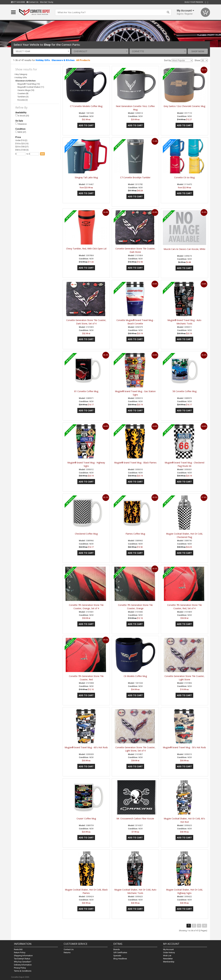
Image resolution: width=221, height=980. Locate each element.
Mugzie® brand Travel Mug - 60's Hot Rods (86, 747)
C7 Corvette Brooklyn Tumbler (135, 177)
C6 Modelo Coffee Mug (135, 676)
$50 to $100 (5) (22, 150)
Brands (117, 949)
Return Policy (20, 952)
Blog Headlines (120, 959)
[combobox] (42, 51)
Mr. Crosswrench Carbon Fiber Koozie (135, 819)
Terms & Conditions (23, 971)
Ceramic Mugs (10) (26, 90)
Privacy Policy (20, 968)
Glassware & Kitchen (63, 60)
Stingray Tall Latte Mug (86, 177)
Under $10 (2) (21, 140)
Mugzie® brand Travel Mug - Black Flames (135, 463)
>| (205, 926)
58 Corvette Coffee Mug (184, 391)
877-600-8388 (18, 2)
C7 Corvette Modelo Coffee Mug (86, 106)
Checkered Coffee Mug (86, 534)
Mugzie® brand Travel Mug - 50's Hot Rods (184, 747)
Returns (67, 952)
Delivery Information (23, 965)
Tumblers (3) (23, 97)
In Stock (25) (22, 116)
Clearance (21, 124)
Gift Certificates (120, 952)
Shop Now (198, 51)
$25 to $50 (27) (22, 147)
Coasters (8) (23, 93)
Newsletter (168, 959)
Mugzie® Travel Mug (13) (29, 84)
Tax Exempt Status (22, 959)
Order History (169, 952)
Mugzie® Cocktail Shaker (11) (31, 87)
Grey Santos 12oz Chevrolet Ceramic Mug (184, 106)
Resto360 (18, 949)
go (42, 154)
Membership (169, 962)
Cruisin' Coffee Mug (86, 819)
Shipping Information (23, 956)
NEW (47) (21, 132)
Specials (117, 956)
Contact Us (32, 2)
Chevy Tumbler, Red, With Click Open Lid (86, 249)
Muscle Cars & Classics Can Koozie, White (184, 249)
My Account (168, 949)
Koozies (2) (23, 100)
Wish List (167, 956)
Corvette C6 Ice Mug (184, 177)
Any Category (21, 74)
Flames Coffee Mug (135, 534)
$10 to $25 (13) (22, 144)
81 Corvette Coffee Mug (86, 391)
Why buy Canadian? (23, 962)
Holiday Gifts (43, 60)
